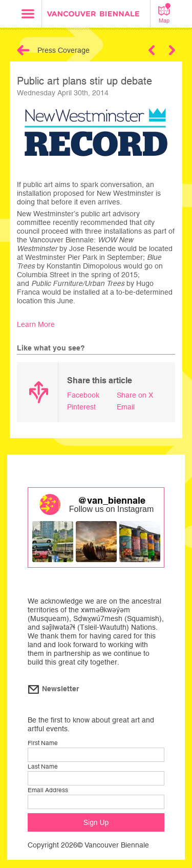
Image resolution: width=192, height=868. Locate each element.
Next (172, 50)
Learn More (36, 324)
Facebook (83, 395)
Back (23, 50)
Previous (152, 50)
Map (164, 13)
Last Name (43, 767)
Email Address (48, 790)
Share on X (135, 395)
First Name (43, 743)
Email (126, 407)
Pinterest (81, 407)
